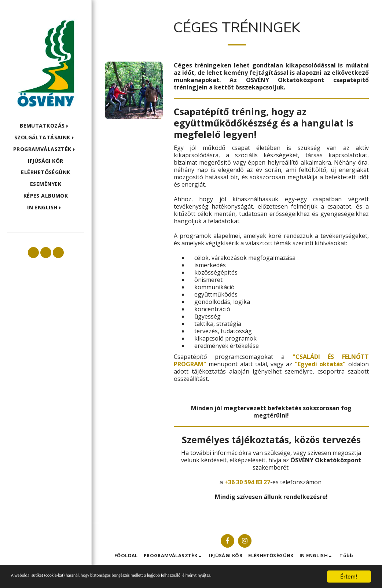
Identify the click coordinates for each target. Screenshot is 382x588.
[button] (46, 126)
